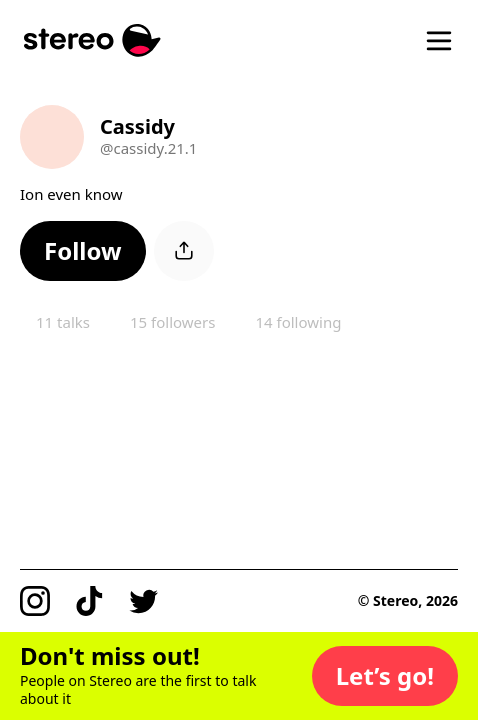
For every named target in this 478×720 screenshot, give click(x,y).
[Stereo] (92, 40)
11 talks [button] (63, 322)
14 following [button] (298, 322)
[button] (83, 251)
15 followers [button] (172, 322)
